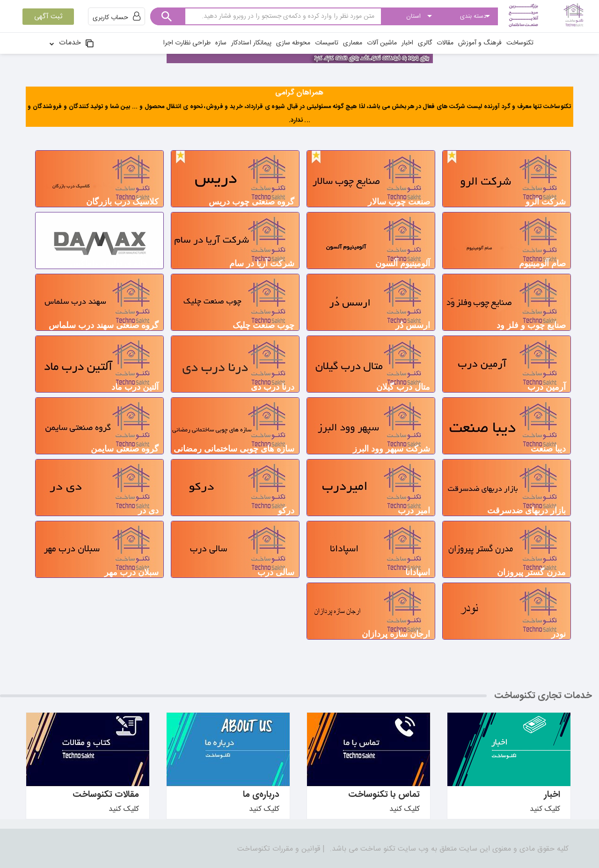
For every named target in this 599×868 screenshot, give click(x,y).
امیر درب (414, 511)
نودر (559, 634)
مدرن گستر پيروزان (531, 572)
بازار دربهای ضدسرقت (526, 511)
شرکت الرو (546, 202)
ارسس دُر (413, 325)
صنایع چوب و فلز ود (531, 325)
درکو (286, 511)
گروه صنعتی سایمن (125, 449)
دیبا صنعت (548, 449)
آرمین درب (547, 387)
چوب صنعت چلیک (263, 325)
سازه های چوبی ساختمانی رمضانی (234, 449)
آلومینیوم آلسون (403, 263)
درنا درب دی (273, 387)
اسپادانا (418, 572)
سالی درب (276, 572)
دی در (148, 511)
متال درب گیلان (403, 387)
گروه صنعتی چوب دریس (252, 202)
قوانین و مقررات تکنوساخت (279, 849)
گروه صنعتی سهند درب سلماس (104, 325)
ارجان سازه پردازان (396, 634)
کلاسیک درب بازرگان (122, 202)
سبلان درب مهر (131, 572)
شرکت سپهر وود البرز (391, 449)
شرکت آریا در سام (262, 263)
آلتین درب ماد (135, 387)
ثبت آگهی (48, 17)
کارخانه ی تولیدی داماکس (114, 263)
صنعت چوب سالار (399, 202)
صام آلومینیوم (542, 263)
